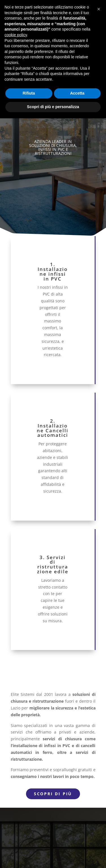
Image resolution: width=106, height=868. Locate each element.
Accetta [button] (77, 93)
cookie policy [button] (16, 35)
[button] (99, 9)
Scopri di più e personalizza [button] (53, 107)
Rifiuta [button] (29, 93)
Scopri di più (53, 794)
